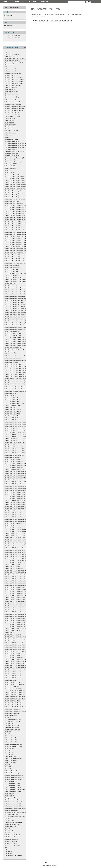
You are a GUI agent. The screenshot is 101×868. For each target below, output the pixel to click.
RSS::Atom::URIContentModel (13, 37)
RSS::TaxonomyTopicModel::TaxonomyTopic (17, 802)
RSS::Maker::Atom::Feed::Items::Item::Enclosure (18, 238)
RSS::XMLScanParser (11, 841)
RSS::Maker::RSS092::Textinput (13, 418)
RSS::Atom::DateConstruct (12, 61)
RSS (6, 50)
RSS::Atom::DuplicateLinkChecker (14, 63)
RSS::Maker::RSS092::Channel (13, 410)
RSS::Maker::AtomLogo (11, 271)
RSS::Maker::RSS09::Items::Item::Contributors (18, 474)
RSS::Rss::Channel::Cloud (12, 771)
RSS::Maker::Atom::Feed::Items (13, 228)
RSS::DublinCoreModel (11, 131)
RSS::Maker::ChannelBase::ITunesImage (16, 313)
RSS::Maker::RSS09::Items (12, 459)
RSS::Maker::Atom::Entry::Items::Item (15, 197)
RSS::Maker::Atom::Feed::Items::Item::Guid (17, 240)
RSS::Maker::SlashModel (12, 686)
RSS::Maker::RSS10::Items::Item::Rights (16, 595)
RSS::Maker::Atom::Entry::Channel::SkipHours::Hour (19, 191)
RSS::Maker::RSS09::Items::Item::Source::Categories (19, 496)
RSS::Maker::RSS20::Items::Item (14, 657)
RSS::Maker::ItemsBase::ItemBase (14, 364)
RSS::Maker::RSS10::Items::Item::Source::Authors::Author (21, 602)
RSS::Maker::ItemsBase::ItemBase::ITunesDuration (19, 375)
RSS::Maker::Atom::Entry (12, 174)
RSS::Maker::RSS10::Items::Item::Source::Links (18, 616)
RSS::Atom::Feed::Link (11, 92)
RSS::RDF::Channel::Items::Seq (13, 744)
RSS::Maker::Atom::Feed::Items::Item (15, 230)
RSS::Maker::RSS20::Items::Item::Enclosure (17, 668)
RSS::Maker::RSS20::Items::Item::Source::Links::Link (20, 676)
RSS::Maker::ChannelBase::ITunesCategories (17, 308)
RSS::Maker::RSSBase (11, 680)
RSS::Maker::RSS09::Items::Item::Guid (15, 482)
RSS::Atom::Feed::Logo (11, 94)
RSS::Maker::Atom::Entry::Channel (14, 176)
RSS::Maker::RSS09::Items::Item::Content (16, 472)
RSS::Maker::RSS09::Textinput (13, 523)
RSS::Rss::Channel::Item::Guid (13, 779)
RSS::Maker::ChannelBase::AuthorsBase (16, 288)
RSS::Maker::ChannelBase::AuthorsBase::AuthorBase (19, 290)
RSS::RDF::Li (8, 750)
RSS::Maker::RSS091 (10, 395)
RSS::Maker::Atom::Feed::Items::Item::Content (18, 236)
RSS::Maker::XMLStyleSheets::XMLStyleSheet (18, 711)
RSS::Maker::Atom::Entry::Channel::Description (18, 180)
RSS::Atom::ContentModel (12, 57)
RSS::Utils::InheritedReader (12, 825)
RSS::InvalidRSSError (11, 166)
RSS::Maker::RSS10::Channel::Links (15, 550)
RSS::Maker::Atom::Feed (12, 201)
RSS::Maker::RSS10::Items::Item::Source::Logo (18, 620)
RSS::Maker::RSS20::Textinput (13, 678)
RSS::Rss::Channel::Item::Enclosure (14, 777)
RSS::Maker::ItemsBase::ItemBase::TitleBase (17, 391)
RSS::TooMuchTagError (11, 810)
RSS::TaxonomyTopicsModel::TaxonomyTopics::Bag (19, 808)
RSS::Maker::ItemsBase (11, 362)
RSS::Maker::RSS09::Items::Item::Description (17, 478)
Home (5, 2)
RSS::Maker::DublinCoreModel (13, 333)
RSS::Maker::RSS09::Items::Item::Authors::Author (19, 465)
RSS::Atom (8, 52)
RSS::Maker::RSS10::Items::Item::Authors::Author (19, 573)
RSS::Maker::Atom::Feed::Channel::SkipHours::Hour (19, 224)
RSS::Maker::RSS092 (10, 408)
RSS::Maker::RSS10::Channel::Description (16, 546)
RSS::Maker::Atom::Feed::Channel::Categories (17, 205)
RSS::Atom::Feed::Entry (11, 75)
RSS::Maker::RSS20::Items (12, 655)
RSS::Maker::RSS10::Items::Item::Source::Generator (19, 612)
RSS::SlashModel (9, 796)
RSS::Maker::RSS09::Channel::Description (16, 439)
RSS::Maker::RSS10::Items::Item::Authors (16, 571)
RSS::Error (8, 137)
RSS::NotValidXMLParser (12, 725)
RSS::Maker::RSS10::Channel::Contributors (17, 540)
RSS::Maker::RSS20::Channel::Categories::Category (19, 639)
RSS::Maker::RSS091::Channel (13, 397)
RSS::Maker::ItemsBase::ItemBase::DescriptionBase (19, 368)
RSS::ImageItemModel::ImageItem (14, 162)
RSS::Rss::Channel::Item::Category (14, 775)
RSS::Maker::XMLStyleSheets (13, 709)
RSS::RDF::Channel (10, 738)
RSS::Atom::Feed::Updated (12, 102)
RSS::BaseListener (10, 118)
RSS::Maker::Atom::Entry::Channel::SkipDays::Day (19, 187)
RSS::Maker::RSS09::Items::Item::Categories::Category (20, 469)
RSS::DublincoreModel (11, 133)
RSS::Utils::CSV (9, 820)
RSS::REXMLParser (10, 763)
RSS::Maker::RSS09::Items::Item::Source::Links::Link (20, 511)
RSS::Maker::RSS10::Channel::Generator (16, 548)
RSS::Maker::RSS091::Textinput (13, 405)
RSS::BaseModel (9, 121)
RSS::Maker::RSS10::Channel (13, 527)
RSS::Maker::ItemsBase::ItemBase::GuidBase (17, 372)
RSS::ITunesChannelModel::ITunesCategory (17, 143)
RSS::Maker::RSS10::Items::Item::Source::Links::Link (20, 618)
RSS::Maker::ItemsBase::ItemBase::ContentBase (18, 366)
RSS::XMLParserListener (12, 833)
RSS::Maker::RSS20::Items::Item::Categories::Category (20, 666)
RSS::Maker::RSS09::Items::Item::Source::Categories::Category (22, 498)
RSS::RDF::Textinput (10, 757)
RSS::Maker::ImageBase (11, 352)
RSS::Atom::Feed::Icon (11, 88)
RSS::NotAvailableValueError (13, 719)
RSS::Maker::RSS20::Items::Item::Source (16, 672)
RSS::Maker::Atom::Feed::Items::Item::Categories (18, 232)
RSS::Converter (9, 129)
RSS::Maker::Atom (10, 172)
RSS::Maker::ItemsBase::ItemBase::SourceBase (18, 379)
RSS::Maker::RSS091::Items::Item (14, 403)
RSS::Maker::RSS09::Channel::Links (15, 443)
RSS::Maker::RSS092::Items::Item (14, 416)
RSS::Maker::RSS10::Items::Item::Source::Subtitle (18, 624)
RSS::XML (8, 829)
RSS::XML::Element (10, 831)
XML (6, 849)
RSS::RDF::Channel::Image (12, 740)
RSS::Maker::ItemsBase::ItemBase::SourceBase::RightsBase (21, 385)
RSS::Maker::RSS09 (10, 393)
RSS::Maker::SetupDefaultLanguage (15, 684)
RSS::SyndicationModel (11, 798)
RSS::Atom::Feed (9, 67)
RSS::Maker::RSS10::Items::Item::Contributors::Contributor (21, 583)
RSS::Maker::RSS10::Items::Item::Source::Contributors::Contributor (23, 610)
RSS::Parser (8, 732)
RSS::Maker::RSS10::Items (12, 567)
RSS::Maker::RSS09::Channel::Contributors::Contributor (20, 434)
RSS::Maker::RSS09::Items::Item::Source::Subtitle (18, 517)
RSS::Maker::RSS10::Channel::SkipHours (16, 558)
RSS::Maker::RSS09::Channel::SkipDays (16, 447)
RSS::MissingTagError (11, 715)
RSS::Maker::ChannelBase (12, 286)
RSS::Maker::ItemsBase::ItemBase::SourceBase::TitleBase (21, 389)
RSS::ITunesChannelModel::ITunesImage (16, 145)
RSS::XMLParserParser (11, 837)
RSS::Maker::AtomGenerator (13, 267)
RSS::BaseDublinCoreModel (12, 116)
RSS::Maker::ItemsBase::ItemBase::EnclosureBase (19, 370)
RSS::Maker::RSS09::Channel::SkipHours (16, 451)
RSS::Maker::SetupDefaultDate (13, 682)
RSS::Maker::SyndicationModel (13, 688)
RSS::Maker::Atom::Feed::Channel (14, 203)
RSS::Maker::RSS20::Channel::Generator (16, 643)
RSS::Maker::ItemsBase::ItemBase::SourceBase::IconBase (21, 381)
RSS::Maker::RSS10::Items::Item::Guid (15, 589)
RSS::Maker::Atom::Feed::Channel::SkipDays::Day (19, 220)
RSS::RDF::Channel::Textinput (13, 746)
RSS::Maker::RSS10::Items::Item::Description (17, 585)
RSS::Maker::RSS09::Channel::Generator (16, 441)
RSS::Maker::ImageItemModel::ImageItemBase (18, 360)
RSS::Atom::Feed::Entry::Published (14, 79)
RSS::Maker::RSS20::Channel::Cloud (15, 641)
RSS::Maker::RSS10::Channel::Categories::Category (19, 536)
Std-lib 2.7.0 (32, 2)
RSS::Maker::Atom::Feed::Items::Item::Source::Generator (20, 253)
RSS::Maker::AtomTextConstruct (14, 277)
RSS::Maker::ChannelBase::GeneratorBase (16, 306)
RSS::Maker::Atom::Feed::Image (14, 226)
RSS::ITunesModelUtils (11, 154)
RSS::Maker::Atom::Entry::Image (14, 193)
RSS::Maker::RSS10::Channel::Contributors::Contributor (20, 542)
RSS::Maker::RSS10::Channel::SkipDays (16, 554)
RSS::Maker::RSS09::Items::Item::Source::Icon (18, 507)
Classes (11, 8)
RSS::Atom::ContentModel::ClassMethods (16, 59)
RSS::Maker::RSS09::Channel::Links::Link (16, 445)
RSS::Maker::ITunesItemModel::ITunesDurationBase (19, 350)
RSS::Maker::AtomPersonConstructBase (16, 273)
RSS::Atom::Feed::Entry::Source (14, 81)
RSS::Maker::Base (10, 284)
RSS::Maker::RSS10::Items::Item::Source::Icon (18, 614)
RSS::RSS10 (8, 767)
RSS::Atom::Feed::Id (10, 90)
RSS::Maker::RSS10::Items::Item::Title (15, 628)
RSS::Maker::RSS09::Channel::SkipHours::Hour (18, 453)
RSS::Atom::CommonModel (12, 35)
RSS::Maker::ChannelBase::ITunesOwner (16, 315)
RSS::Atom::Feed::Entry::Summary (14, 83)
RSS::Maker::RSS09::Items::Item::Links (16, 484)
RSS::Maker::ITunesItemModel (13, 348)
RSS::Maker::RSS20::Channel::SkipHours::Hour (18, 651)
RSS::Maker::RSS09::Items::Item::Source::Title (18, 519)
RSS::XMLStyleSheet (11, 843)
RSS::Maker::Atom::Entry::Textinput (15, 199)
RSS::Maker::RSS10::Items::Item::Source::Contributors (20, 608)
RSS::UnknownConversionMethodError (16, 812)
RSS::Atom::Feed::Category (12, 71)
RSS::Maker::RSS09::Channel (13, 420)
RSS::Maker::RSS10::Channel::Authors (15, 529)
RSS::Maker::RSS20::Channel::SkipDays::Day (17, 647)
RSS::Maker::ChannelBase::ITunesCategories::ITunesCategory (22, 311)
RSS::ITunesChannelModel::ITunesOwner (16, 147)
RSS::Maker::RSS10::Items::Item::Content (16, 579)
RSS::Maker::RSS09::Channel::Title (14, 455)
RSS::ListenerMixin (10, 168)
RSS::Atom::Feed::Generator (12, 86)
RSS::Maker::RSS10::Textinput (13, 630)
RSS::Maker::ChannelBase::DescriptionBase (17, 304)
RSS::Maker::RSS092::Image (13, 412)
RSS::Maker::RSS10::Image (12, 564)
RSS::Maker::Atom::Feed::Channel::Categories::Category (20, 207)
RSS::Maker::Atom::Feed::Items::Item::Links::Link (19, 244)
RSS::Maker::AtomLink (11, 269)
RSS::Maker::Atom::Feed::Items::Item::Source (17, 246)
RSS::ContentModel (10, 125)
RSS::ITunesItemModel (11, 149)
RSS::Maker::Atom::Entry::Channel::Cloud (16, 178)
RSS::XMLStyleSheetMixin (12, 845)
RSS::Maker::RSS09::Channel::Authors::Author (18, 424)
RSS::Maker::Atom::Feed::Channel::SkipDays (17, 218)
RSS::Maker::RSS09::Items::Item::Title (15, 521)
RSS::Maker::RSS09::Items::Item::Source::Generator (19, 505)
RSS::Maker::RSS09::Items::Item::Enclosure (17, 480)
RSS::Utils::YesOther (10, 827)
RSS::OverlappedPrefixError (12, 730)
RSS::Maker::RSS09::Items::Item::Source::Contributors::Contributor (23, 503)
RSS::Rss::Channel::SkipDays (13, 783)
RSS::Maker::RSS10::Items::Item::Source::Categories (19, 604)
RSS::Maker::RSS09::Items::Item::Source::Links (18, 509)
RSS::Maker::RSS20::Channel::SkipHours (16, 649)
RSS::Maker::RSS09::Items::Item (14, 461)
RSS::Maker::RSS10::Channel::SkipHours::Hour (18, 560)
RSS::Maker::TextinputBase (12, 701)
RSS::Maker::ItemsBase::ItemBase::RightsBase (18, 377)
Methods (17, 8)
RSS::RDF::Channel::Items (12, 742)
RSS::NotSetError (9, 723)
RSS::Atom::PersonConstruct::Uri (14, 110)
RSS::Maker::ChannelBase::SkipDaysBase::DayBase (19, 323)
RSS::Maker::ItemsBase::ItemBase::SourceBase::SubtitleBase (22, 387)
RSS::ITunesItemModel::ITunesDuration (16, 152)
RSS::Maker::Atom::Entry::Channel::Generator (17, 182)
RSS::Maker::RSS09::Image (12, 457)
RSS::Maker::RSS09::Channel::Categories (16, 426)
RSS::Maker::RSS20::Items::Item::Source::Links (18, 674)
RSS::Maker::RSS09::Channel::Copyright (16, 436)
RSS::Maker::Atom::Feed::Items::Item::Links (17, 242)
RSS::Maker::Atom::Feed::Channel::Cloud (16, 209)
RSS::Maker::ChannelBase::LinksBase (15, 317)
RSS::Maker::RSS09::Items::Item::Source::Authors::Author (21, 494)
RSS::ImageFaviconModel (12, 156)
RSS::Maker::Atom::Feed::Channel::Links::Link (18, 216)
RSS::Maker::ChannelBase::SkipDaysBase (16, 321)
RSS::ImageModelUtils (11, 164)
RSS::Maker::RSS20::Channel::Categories (16, 637)
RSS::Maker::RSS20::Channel (13, 635)
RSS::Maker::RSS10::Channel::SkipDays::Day (17, 556)
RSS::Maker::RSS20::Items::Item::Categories (17, 664)
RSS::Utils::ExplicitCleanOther (13, 823)
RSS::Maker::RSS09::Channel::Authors (15, 422)
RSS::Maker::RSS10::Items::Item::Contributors (18, 581)
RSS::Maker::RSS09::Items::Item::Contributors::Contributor (21, 476)
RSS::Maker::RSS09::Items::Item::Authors (16, 463)
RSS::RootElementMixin (11, 769)
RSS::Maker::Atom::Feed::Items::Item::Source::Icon (19, 255)
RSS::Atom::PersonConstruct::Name (15, 108)
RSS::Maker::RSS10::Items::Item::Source (16, 598)
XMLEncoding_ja (9, 853)
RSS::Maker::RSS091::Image (13, 399)
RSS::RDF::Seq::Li (10, 754)
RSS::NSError (8, 717)
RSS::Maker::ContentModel (12, 331)
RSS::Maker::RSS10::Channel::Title (14, 562)
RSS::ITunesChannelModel (12, 141)
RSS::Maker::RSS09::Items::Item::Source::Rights (18, 515)
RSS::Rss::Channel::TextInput (13, 792)
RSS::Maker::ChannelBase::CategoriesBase (17, 292)
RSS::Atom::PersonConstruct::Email (15, 106)
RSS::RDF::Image (10, 748)
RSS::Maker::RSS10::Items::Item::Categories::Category (20, 577)
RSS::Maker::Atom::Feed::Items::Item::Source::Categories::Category (24, 251)
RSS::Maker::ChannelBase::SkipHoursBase (17, 325)
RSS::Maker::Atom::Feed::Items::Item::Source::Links (19, 257)
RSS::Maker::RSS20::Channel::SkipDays (16, 645)
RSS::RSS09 (8, 765)
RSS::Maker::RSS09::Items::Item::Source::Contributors (20, 500)
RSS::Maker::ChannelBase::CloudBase (15, 296)
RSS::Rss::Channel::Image (12, 773)
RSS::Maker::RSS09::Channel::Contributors (17, 432)
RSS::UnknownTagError (11, 814)
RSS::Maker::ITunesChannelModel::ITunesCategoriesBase (21, 339)
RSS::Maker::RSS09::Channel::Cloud (15, 430)
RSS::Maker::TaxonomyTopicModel (15, 690)
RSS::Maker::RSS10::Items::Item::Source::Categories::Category (22, 606)
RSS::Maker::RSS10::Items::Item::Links (16, 591)
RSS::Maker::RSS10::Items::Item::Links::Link (17, 593)
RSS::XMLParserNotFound (12, 835)
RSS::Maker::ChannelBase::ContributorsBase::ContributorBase (22, 300)
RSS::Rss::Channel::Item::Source (14, 781)
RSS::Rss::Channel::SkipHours (13, 787)
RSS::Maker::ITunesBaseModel (13, 335)
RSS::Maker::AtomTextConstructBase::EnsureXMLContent (21, 282)
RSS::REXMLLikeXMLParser (13, 759)
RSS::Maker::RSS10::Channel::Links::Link (16, 552)
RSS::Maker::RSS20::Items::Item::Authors (16, 659)
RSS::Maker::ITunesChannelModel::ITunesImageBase (20, 344)
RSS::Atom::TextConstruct (12, 112)
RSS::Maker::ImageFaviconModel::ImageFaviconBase (20, 356)
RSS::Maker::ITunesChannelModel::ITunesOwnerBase (20, 346)
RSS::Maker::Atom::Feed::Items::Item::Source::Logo (19, 261)
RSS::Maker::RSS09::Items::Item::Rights (16, 488)
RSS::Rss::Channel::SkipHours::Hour (15, 789)
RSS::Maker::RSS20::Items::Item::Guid (15, 670)
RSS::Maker (8, 170)
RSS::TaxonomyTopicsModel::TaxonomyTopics (18, 806)
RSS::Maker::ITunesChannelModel (14, 337)
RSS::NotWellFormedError (12, 728)
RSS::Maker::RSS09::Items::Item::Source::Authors (19, 492)
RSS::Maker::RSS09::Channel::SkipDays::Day (17, 449)
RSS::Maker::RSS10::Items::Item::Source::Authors (19, 600)
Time (6, 847)
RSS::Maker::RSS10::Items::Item (14, 569)
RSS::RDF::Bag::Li (10, 736)
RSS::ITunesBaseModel (11, 139)
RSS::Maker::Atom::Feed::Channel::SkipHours (17, 222)
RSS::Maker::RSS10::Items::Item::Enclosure (17, 587)
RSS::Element (8, 25)
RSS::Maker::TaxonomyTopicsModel (15, 697)
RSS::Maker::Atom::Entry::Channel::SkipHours (18, 189)
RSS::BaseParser (9, 123)
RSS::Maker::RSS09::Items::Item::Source (16, 490)
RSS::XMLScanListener (11, 839)
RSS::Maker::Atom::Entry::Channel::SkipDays (17, 185)
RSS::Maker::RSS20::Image (12, 653)
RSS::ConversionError (11, 127)
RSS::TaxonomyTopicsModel (13, 804)
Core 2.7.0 (19, 2)
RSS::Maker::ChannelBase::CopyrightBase (16, 302)
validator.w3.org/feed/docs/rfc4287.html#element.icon (55, 21)
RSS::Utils (7, 818)
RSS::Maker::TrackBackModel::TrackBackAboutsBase (20, 705)
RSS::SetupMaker (9, 794)
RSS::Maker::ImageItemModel (13, 358)
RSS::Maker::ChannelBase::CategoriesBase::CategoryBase (21, 294)
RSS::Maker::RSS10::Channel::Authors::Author (18, 531)
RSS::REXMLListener (11, 761)
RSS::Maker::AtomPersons (12, 275)
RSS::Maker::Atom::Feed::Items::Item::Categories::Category (21, 234)
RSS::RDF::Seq (9, 752)
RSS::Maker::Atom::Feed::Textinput (15, 263)
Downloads (44, 2)
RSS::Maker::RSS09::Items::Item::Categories (17, 467)
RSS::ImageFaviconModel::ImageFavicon (16, 158)
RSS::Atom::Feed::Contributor (13, 73)
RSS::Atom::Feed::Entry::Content (14, 77)
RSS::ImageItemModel (11, 160)
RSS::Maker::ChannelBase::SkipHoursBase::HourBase (20, 327)
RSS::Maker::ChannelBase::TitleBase (15, 329)
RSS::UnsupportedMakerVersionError (15, 816)
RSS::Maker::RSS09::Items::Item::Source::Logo (18, 513)
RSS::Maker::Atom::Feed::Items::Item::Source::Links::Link (21, 259)
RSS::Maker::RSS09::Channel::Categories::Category (19, 428)
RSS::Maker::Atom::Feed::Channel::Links (16, 213)
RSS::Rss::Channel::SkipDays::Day (14, 785)
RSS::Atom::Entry (10, 65)
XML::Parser (8, 851)
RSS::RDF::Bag (9, 734)
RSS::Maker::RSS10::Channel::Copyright (16, 544)
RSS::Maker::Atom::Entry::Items (14, 195)
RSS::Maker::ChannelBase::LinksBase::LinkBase (18, 319)
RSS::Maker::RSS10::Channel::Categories (16, 534)
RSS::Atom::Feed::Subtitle (12, 98)
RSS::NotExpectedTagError (12, 721)
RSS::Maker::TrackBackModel (13, 703)
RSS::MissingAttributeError (12, 713)
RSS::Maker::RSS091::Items (12, 401)
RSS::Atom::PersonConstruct (13, 104)
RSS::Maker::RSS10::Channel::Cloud (15, 538)
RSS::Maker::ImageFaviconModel (14, 354)
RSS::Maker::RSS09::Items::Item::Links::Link (17, 486)
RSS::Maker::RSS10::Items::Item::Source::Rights (18, 622)
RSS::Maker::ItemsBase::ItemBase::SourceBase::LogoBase (21, 383)
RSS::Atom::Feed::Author (12, 69)
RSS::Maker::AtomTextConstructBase (15, 280)
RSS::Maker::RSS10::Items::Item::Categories (17, 575)
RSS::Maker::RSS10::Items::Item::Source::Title (18, 626)
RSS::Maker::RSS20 (10, 633)
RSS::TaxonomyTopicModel (12, 800)
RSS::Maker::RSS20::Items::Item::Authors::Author (19, 662)
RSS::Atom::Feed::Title (11, 100)
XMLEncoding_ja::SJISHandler (13, 856)
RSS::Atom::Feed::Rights (12, 96)
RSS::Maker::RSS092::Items (12, 414)
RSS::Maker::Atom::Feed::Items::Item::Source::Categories (21, 249)
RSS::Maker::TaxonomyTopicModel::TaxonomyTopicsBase (21, 692)
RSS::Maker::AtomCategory (12, 265)
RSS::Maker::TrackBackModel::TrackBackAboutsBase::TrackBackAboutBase (26, 707)
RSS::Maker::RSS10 (10, 525)
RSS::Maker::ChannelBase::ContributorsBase (17, 298)
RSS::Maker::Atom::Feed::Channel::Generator (17, 211)
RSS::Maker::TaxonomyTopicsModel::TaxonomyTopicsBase (21, 699)
